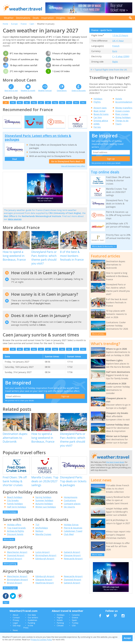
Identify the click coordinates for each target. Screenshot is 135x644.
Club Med (69, 539)
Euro (115, 51)
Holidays (98, 99)
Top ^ (6, 607)
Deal (15, 164)
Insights (61, 18)
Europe (14, 24)
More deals (9, 544)
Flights (97, 102)
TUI (37, 529)
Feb (13, 103)
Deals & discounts (79, 91)
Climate (60, 630)
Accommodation (124, 102)
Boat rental (99, 111)
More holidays (10, 517)
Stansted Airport (16, 560)
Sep (62, 103)
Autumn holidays (44, 508)
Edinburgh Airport (45, 563)
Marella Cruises (43, 539)
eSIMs (97, 124)
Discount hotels (15, 539)
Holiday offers (14, 529)
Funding (31, 628)
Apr (27, 103)
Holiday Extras (71, 529)
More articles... (98, 334)
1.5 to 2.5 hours (120, 35)
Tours (118, 124)
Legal (15, 628)
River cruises (122, 114)
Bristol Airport (15, 563)
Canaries (76, 620)
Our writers (33, 622)
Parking (60, 628)
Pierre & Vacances (73, 533)
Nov (76, 103)
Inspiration (47, 18)
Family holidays (15, 508)
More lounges (10, 593)
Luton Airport (43, 557)
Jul (48, 103)
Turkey (75, 628)
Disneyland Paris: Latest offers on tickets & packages (38, 142)
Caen (32, 24)
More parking (10, 568)
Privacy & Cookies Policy (41, 640)
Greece (75, 622)
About (16, 620)
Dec (83, 103)
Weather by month (28, 91)
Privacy (16, 625)
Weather (9, 18)
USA (74, 630)
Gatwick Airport (72, 557)
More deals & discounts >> (104, 246)
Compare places (72, 508)
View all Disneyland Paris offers (73, 171)
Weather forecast (45, 91)
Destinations (23, 18)
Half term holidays (17, 511)
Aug (55, 103)
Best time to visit (11, 91)
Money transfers (124, 108)
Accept (127, 638)
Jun (41, 103)
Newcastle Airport (73, 563)
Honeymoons (71, 502)
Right (115, 62)
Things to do (122, 121)
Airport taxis (100, 108)
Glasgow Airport (72, 560)
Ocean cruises (122, 111)
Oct (69, 103)
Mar (20, 103)
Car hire (98, 117)
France (24, 24)
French (116, 46)
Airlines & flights (16, 536)
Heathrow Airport (45, 588)
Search (71, 18)
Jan (6, 103)
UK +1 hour (118, 41)
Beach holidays (15, 502)
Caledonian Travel (73, 536)
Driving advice (101, 121)
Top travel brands (16, 533)
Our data (32, 620)
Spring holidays (43, 502)
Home (5, 24)
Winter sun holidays (46, 511)
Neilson (39, 536)
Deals (36, 18)
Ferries (97, 127)
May (34, 103)
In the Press (28, 631)
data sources (15, 224)
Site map (17, 630)
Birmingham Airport (46, 560)
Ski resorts (69, 511)
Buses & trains (101, 114)
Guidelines (32, 625)
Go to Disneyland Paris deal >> (67, 166)
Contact (16, 622)
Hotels (119, 99)
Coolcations (70, 505)
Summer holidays (44, 505)
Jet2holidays (42, 533)
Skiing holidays (123, 117)
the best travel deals (115, 462)
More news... (98, 555)
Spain (74, 625)
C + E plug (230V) (121, 56)
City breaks (13, 505)
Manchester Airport (17, 557)
